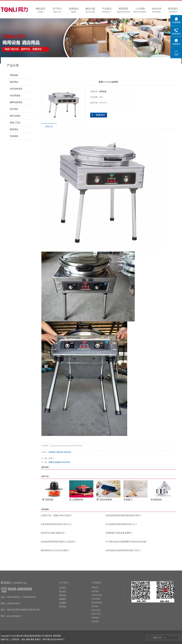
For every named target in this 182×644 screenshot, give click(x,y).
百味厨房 (14, 136)
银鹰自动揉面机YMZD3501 (60, 462)
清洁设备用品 (16, 89)
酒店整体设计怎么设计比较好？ (55, 550)
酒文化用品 (15, 116)
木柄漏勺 (128, 500)
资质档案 (57, 636)
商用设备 (14, 75)
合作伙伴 (157, 10)
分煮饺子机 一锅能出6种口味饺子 (56, 515)
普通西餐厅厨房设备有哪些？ (119, 533)
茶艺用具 (14, 109)
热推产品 (5, 639)
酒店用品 (14, 82)
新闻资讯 (74, 10)
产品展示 (107, 10)
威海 (28, 639)
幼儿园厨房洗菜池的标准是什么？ (121, 524)
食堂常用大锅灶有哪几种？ (53, 533)
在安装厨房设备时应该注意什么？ (56, 524)
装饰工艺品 (15, 123)
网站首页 (41, 10)
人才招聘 (140, 10)
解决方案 (90, 10)
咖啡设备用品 (16, 102)
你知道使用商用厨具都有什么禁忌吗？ (59, 542)
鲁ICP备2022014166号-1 (54, 639)
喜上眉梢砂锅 (76, 500)
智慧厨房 (123, 10)
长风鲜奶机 (156, 500)
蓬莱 (32, 639)
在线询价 (99, 115)
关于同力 (57, 10)
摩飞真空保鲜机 (104, 500)
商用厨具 (52, 452)
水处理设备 (15, 96)
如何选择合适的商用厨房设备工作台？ (124, 550)
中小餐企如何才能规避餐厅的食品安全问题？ (127, 542)
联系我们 (173, 10)
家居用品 (14, 129)
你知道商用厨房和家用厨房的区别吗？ (124, 515)
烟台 (23, 639)
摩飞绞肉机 (48, 500)
